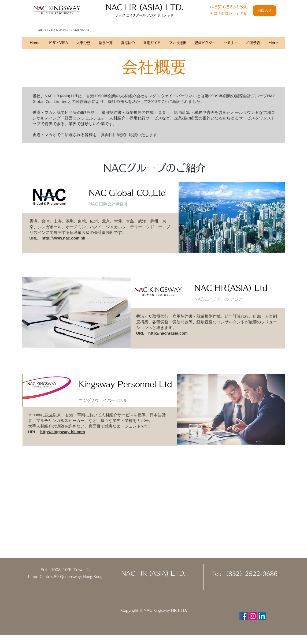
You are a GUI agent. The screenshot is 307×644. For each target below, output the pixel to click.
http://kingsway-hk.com (63, 432)
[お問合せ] (265, 11)
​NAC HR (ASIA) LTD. (145, 7)
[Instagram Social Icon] (253, 616)
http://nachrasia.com (168, 333)
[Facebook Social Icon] (244, 616)
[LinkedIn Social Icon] (262, 616)
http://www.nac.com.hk (63, 238)
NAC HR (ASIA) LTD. (153, 573)
